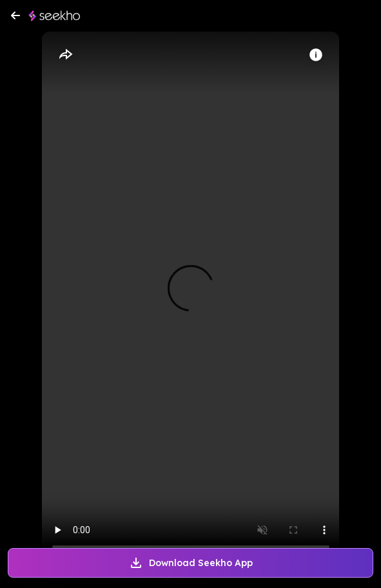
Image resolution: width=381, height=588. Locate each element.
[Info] (316, 55)
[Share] (65, 55)
